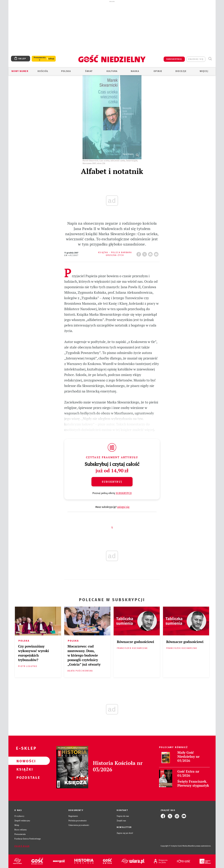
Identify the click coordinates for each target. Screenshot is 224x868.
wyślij (157, 253)
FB (139, 253)
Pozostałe (24, 777)
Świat (89, 71)
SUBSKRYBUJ (174, 59)
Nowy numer (20, 71)
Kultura (112, 71)
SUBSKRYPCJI (124, 493)
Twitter (145, 253)
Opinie (158, 71)
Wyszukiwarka (210, 59)
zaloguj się (196, 59)
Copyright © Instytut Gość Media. (174, 846)
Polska (66, 71)
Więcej (204, 71)
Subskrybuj (112, 482)
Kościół (43, 71)
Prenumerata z (40, 59)
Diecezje (181, 71)
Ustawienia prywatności (79, 825)
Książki (24, 769)
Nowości (24, 761)
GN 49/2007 (71, 255)
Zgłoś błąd (22, 846)
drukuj (151, 253)
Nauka (135, 71)
